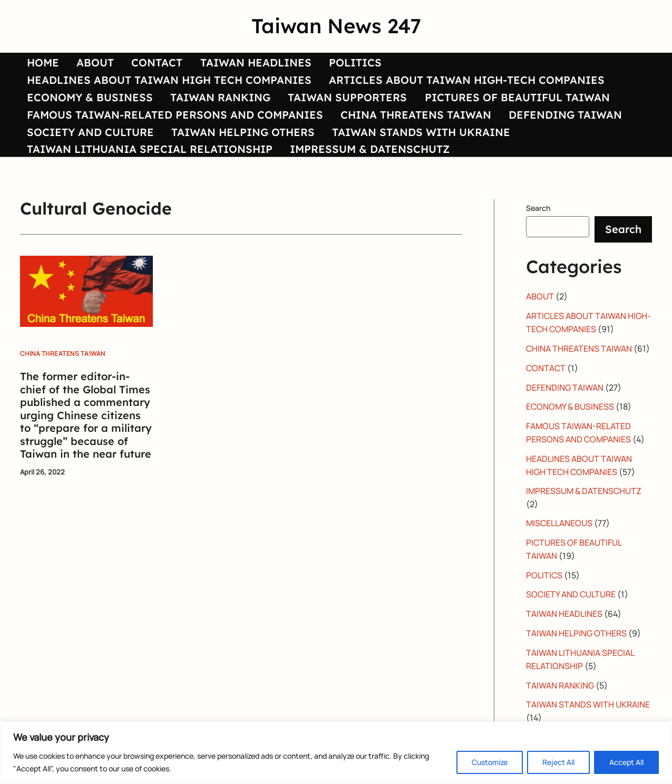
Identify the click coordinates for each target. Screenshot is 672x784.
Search (538, 256)
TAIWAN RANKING (211, 119)
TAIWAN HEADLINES (236, 69)
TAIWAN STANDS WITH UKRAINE (407, 170)
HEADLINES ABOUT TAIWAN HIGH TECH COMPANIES (164, 94)
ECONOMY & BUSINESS (85, 119)
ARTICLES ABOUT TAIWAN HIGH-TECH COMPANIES (457, 94)
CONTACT (143, 69)
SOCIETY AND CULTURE (86, 170)
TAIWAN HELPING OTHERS (233, 170)
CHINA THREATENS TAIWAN (406, 145)
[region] (336, 753)
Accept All (626, 762)
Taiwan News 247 (336, 26)
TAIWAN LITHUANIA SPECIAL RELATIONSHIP (145, 195)
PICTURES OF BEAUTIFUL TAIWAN (498, 119)
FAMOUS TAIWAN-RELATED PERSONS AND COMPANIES (170, 145)
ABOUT (86, 69)
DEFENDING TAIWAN (551, 145)
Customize (490, 762)
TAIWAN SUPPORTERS (333, 119)
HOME (38, 69)
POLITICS (331, 69)
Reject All (558, 762)
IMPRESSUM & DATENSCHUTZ (360, 195)
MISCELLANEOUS (560, 566)
